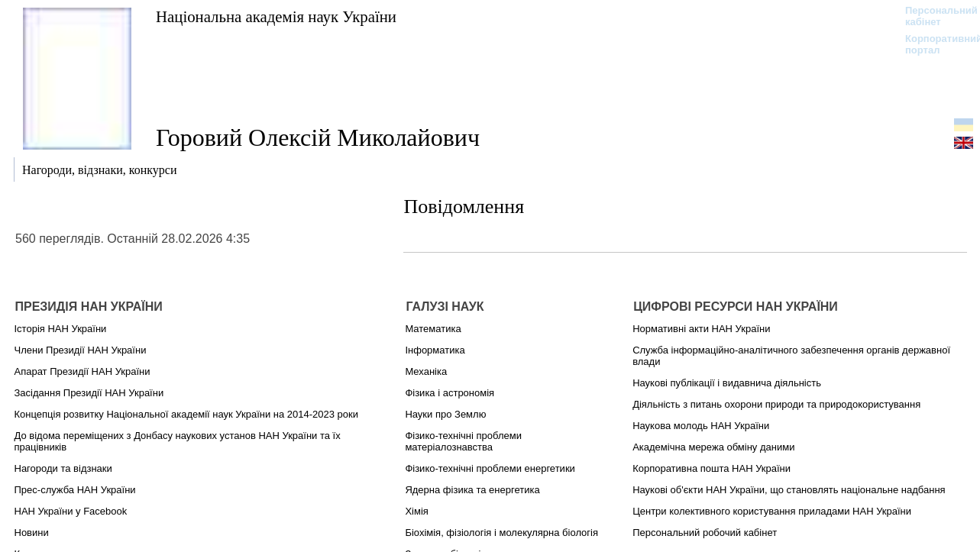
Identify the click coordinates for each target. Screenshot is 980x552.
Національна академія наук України (276, 16)
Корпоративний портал (934, 44)
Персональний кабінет (934, 16)
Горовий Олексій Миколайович (318, 137)
